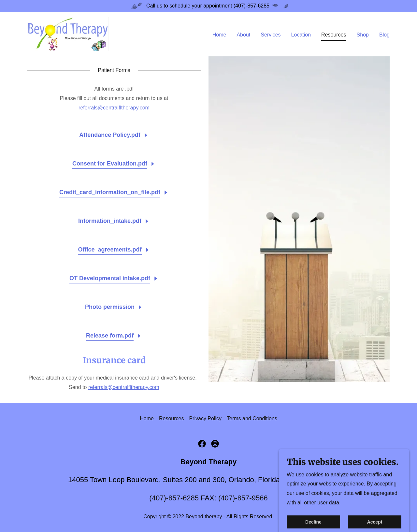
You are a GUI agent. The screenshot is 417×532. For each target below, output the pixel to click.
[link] (68, 34)
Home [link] (219, 35)
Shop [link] (363, 35)
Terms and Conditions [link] (252, 418)
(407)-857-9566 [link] (243, 498)
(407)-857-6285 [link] (174, 498)
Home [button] (147, 418)
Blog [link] (384, 35)
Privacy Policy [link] (205, 418)
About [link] (243, 35)
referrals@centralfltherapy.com (114, 108)
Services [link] (271, 35)
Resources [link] (334, 35)
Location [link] (301, 35)
